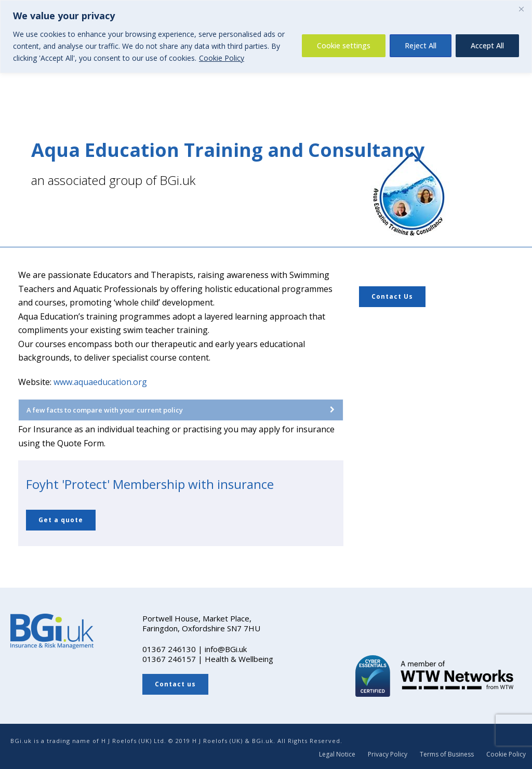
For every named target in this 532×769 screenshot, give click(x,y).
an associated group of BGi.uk (113, 180)
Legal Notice (337, 754)
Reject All (421, 45)
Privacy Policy (388, 754)
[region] (266, 37)
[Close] (521, 9)
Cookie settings (344, 45)
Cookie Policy (222, 58)
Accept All (487, 45)
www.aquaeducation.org (100, 382)
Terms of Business (447, 754)
